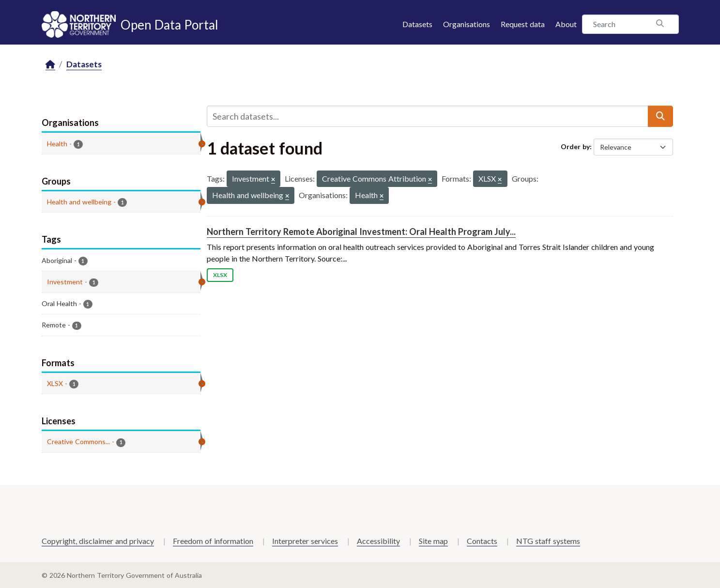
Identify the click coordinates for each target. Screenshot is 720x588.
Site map (433, 541)
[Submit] (660, 116)
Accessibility (378, 541)
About (566, 24)
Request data (523, 24)
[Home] (50, 65)
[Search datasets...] (428, 116)
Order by (575, 147)
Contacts (482, 541)
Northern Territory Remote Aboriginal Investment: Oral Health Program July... (361, 232)
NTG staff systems (548, 541)
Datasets (417, 24)
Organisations (467, 24)
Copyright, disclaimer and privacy (98, 541)
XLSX (220, 275)
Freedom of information (213, 541)
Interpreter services (305, 541)
